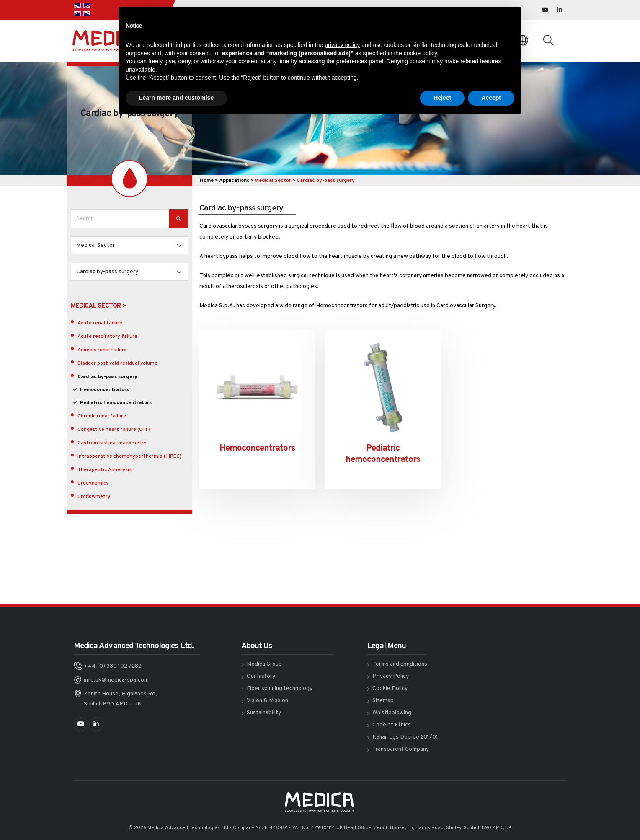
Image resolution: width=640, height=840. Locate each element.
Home (207, 181)
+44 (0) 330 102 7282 (113, 666)
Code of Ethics (392, 725)
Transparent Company (401, 749)
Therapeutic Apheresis (105, 470)
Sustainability (264, 713)
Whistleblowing (392, 713)
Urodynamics (93, 483)
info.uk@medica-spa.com (116, 680)
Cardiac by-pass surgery (107, 377)
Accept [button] (491, 98)
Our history (261, 676)
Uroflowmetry (94, 497)
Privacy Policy (391, 676)
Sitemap (383, 701)
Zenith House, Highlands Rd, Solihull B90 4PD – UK (120, 699)
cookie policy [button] (420, 53)
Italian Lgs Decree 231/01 (405, 737)
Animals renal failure (102, 350)
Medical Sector (273, 181)
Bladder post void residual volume (117, 363)
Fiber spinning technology (280, 688)
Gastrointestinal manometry (112, 443)
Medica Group (264, 664)
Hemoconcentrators (105, 390)
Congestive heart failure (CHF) (114, 430)
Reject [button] (442, 98)
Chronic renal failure (102, 416)
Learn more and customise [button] (176, 98)
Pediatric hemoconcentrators (116, 403)
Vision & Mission (267, 701)
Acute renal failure (100, 323)
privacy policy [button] (342, 45)
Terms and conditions (400, 664)
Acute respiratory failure (107, 337)
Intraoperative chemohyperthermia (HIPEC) (129, 456)
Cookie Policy (390, 688)
